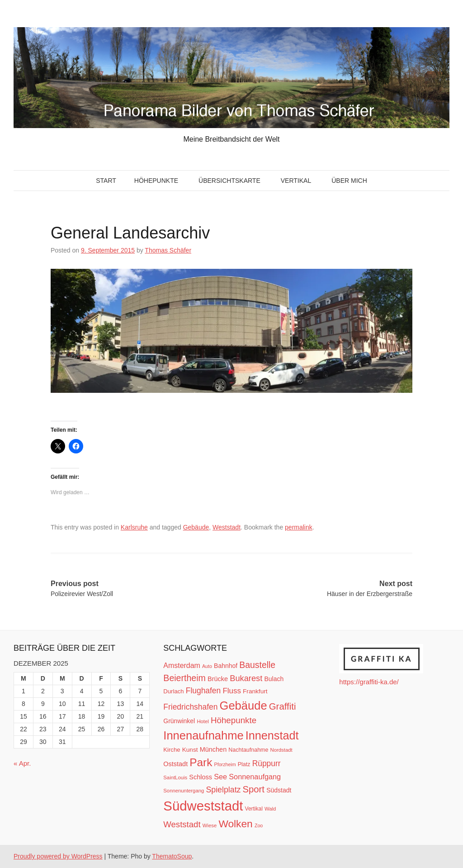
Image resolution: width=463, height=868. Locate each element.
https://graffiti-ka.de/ (369, 682)
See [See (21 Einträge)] (220, 777)
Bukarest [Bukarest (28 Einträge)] (246, 678)
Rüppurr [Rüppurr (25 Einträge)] (267, 763)
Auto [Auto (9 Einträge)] (207, 666)
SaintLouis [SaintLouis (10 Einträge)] (175, 777)
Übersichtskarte (229, 181)
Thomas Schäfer (168, 250)
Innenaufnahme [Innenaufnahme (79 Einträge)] (203, 735)
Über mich (349, 181)
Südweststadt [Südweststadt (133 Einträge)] (203, 806)
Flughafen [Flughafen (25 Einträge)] (203, 691)
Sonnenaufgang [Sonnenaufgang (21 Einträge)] (255, 777)
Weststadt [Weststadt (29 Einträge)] (182, 824)
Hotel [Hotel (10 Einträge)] (203, 721)
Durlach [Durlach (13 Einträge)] (173, 691)
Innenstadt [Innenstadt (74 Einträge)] (272, 735)
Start (106, 181)
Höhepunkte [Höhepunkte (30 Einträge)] (234, 720)
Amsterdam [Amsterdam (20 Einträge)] (182, 665)
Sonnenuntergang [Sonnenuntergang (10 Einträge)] (184, 791)
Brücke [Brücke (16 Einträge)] (218, 679)
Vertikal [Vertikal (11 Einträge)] (254, 809)
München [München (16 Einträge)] (213, 749)
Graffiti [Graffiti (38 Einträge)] (283, 706)
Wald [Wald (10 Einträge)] (270, 809)
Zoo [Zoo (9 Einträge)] (259, 825)
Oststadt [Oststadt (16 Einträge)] (175, 764)
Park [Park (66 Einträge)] (201, 762)
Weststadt (227, 527)
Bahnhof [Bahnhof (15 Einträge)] (226, 666)
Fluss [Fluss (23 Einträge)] (231, 691)
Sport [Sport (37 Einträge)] (254, 789)
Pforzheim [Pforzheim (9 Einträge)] (225, 764)
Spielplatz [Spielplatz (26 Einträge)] (223, 790)
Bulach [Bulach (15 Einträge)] (274, 679)
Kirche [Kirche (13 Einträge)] (172, 750)
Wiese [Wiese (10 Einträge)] (210, 825)
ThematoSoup (172, 856)
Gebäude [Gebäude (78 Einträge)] (243, 706)
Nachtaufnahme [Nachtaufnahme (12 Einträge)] (248, 750)
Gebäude (196, 527)
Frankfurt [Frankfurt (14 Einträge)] (255, 691)
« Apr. (22, 763)
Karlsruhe (134, 527)
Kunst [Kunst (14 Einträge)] (190, 750)
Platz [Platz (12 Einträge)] (244, 764)
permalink (299, 527)
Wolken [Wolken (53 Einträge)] (235, 824)
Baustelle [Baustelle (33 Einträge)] (257, 665)
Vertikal (296, 181)
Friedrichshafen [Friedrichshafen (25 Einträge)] (190, 707)
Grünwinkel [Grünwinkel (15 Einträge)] (179, 721)
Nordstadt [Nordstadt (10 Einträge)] (281, 750)
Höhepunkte (156, 181)
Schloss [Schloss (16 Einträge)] (201, 777)
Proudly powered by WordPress (58, 856)
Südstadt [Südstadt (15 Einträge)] (279, 790)
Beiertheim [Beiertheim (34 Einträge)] (184, 678)
